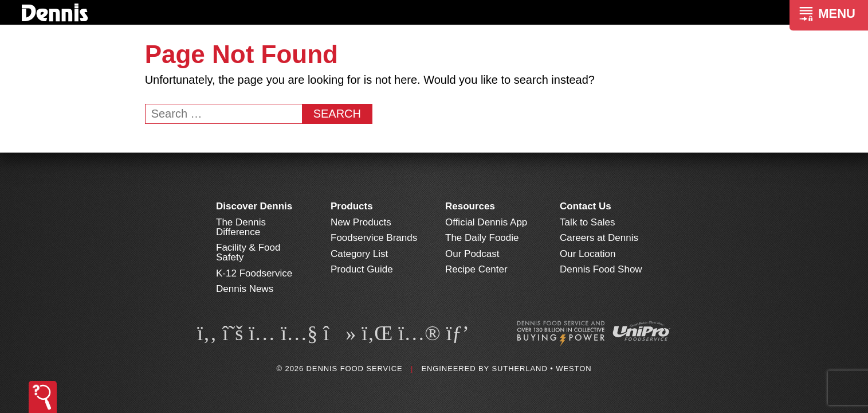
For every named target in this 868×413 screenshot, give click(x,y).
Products (352, 206)
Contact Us (586, 206)
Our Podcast (472, 254)
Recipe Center (476, 269)
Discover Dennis (254, 206)
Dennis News (245, 289)
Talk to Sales (587, 222)
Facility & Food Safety (248, 252)
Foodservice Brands (374, 238)
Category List (359, 254)
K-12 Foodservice (254, 273)
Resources (470, 206)
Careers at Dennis (599, 238)
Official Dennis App (486, 222)
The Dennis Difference (241, 227)
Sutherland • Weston (541, 369)
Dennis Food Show (601, 269)
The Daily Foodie (482, 238)
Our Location (588, 254)
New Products (361, 222)
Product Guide (362, 269)
